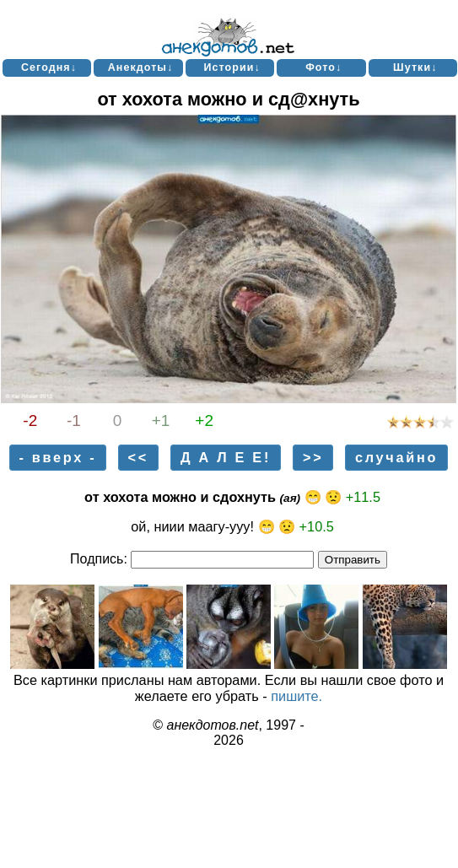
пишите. (296, 696)
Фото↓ (323, 67)
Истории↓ (232, 67)
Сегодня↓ (49, 67)
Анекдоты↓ (141, 67)
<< (138, 457)
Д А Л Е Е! (226, 457)
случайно (396, 457)
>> (313, 457)
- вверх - (57, 457)
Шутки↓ (415, 67)
